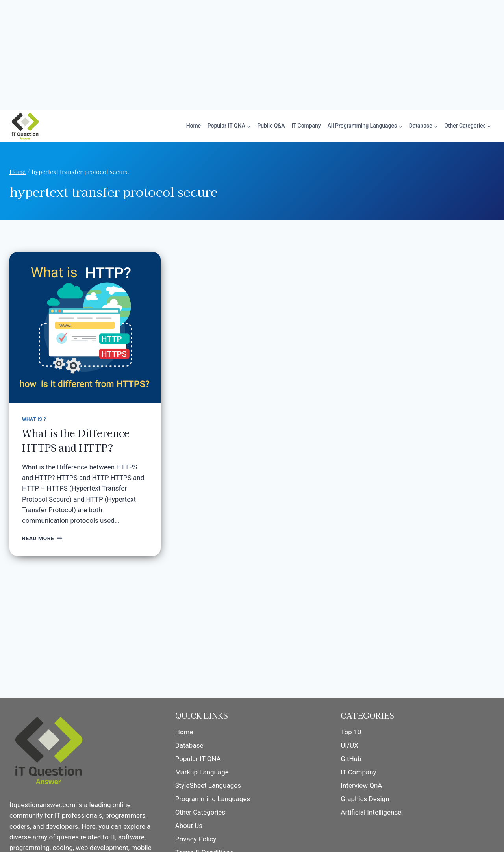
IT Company (306, 126)
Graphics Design (365, 799)
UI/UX (349, 745)
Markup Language (202, 772)
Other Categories (200, 812)
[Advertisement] (236, 55)
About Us (189, 826)
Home (194, 126)
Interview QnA (361, 785)
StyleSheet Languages (208, 785)
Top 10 (351, 732)
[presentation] (85, 328)
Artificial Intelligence (371, 812)
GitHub (351, 759)
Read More (42, 538)
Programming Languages (213, 799)
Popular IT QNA (198, 759)
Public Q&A (271, 126)
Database (189, 745)
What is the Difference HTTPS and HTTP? (76, 440)
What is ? (34, 419)
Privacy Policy (196, 839)
